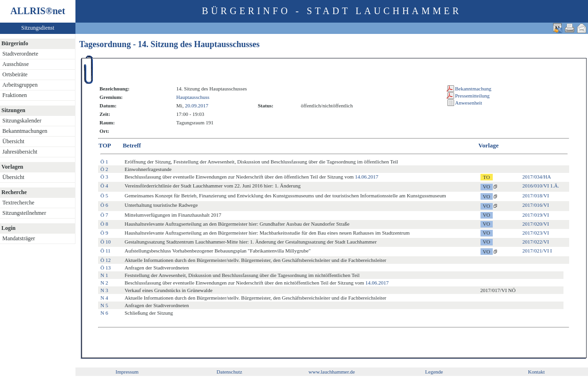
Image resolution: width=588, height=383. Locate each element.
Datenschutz (229, 372)
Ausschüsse (16, 64)
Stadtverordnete (20, 54)
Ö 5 (104, 196)
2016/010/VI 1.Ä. (541, 186)
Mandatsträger (19, 238)
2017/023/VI (536, 233)
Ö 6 (104, 205)
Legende (434, 372)
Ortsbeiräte (15, 74)
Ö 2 (104, 169)
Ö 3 (104, 177)
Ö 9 (104, 233)
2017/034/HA (537, 177)
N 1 (104, 275)
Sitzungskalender (22, 121)
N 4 (104, 298)
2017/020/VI (536, 224)
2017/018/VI (536, 196)
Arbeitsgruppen (20, 85)
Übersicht (13, 141)
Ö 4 (104, 186)
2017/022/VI (536, 242)
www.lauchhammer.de (331, 372)
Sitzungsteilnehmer (24, 213)
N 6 (104, 313)
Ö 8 (104, 224)
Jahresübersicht (20, 152)
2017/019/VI (536, 215)
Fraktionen (15, 95)
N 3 (104, 290)
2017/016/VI (536, 205)
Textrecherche (18, 203)
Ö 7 (104, 215)
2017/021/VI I (537, 251)
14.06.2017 (367, 177)
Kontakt (536, 372)
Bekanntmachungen (25, 131)
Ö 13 (106, 268)
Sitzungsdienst (38, 28)
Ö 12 (106, 260)
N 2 (104, 283)
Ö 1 (104, 162)
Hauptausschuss (193, 97)
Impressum (127, 372)
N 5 (104, 305)
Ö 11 (105, 251)
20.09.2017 (197, 106)
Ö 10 (106, 242)
